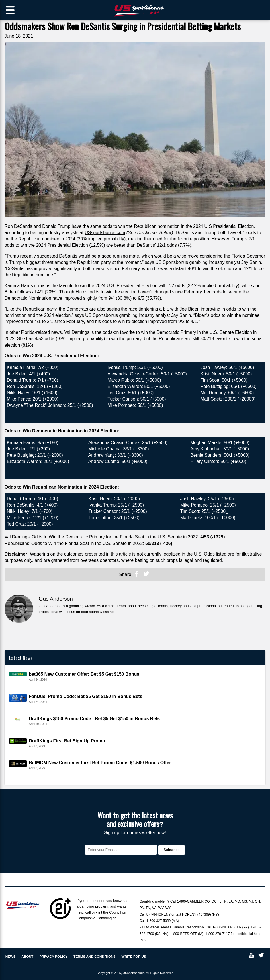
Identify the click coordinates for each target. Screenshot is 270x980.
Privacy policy (53, 957)
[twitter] (146, 575)
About (27, 957)
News (11, 957)
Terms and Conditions (94, 957)
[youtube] (251, 956)
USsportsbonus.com (105, 233)
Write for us (134, 957)
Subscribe (171, 850)
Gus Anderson (56, 599)
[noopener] (137, 575)
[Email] (121, 850)
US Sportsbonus (172, 262)
